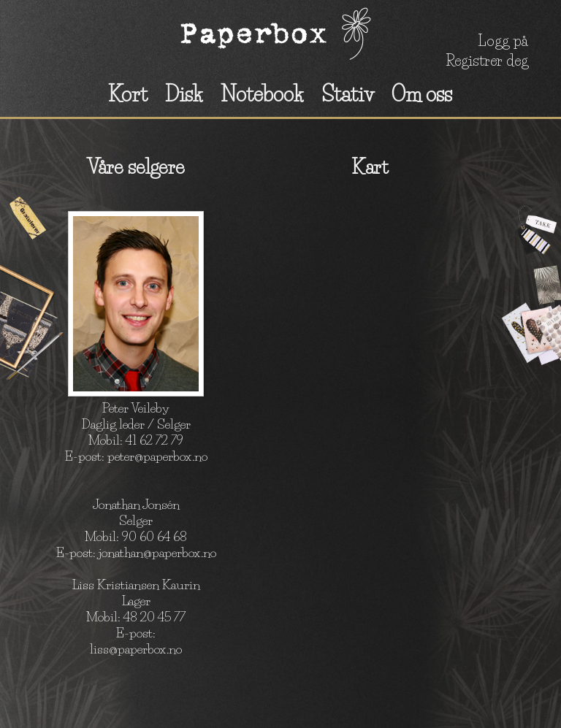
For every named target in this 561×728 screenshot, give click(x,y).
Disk (184, 94)
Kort (128, 94)
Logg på (503, 41)
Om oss (422, 94)
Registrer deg (487, 61)
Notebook (262, 94)
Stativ (348, 94)
